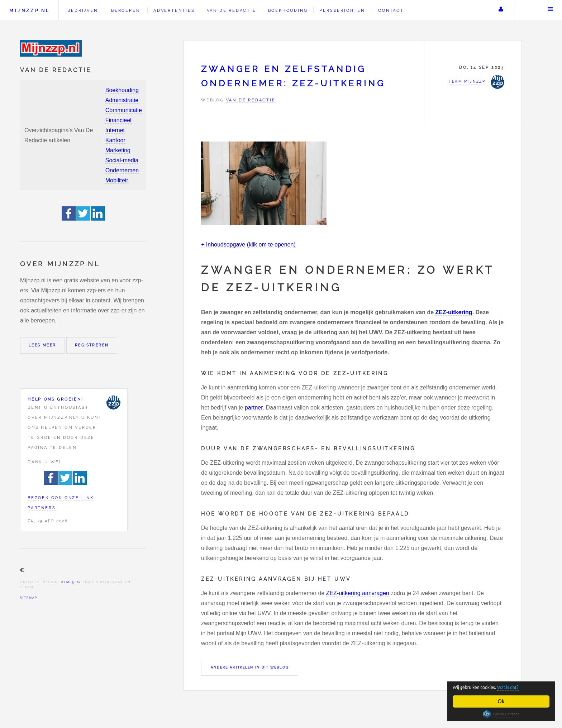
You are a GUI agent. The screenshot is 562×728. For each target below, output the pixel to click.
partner (254, 408)
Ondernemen (122, 170)
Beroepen (125, 10)
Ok (501, 701)
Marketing (118, 150)
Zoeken (526, 10)
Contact (391, 10)
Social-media (122, 160)
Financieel (118, 120)
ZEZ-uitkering (454, 312)
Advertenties (174, 10)
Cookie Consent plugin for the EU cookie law (501, 714)
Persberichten (342, 10)
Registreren (92, 345)
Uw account (501, 10)
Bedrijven (82, 10)
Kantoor (115, 140)
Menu (551, 10)
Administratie (122, 100)
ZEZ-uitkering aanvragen (358, 593)
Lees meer (42, 345)
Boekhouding (122, 90)
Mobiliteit (117, 180)
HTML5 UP (71, 582)
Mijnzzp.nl (30, 11)
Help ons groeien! (56, 399)
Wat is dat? (523, 687)
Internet (115, 130)
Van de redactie (232, 10)
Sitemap (29, 598)
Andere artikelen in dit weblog (250, 667)
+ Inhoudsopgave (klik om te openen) (248, 245)
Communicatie (124, 110)
